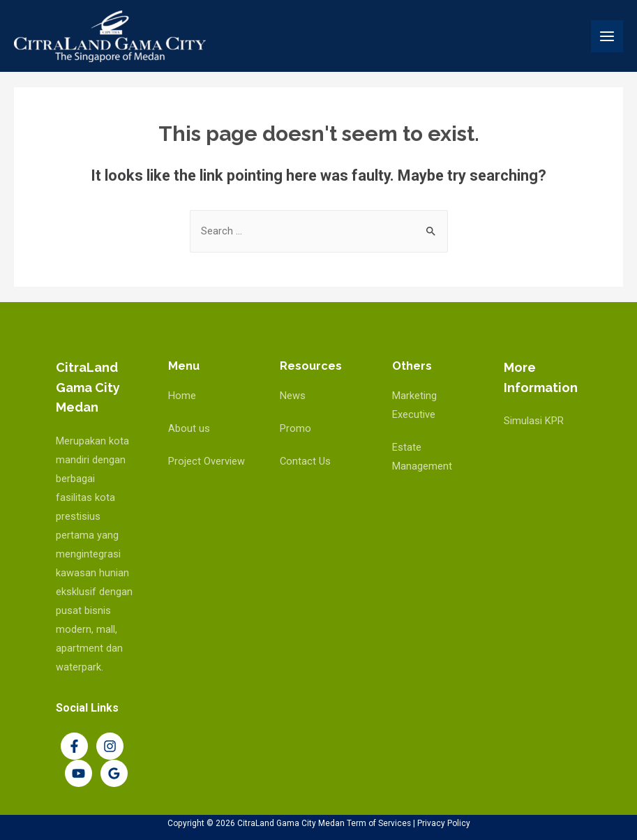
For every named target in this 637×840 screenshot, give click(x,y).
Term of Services (379, 823)
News (293, 396)
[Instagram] (110, 746)
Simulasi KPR (534, 421)
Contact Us (305, 461)
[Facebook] (74, 746)
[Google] (114, 773)
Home (182, 396)
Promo (295, 428)
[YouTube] (78, 773)
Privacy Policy (444, 823)
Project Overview (207, 461)
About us (189, 428)
